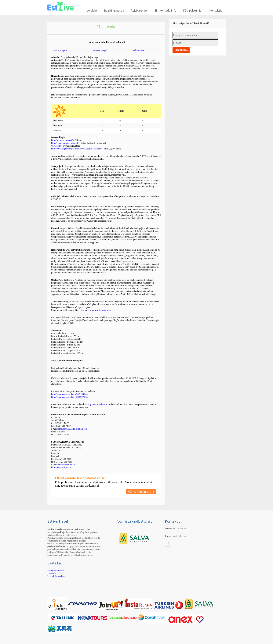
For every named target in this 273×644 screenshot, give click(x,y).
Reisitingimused (114, 11)
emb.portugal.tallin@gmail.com (73, 429)
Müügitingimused (55, 571)
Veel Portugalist (60, 50)
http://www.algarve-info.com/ (89, 149)
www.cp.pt (56, 146)
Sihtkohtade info (165, 11)
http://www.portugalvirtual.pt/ (65, 143)
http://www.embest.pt (98, 404)
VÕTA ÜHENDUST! (141, 492)
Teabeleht (52, 573)
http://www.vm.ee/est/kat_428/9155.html (70, 394)
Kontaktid (216, 11)
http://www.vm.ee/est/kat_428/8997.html (70, 397)
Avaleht (92, 11)
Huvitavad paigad (99, 50)
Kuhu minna (138, 50)
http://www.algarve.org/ (62, 149)
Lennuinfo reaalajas (56, 576)
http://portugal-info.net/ (62, 140)
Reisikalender (139, 11)
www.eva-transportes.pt (101, 310)
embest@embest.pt (67, 465)
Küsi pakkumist (193, 11)
